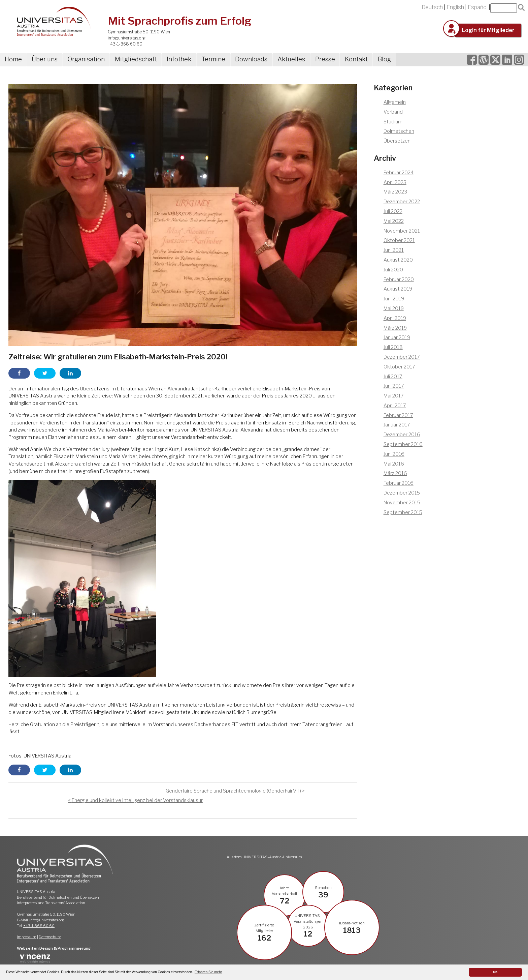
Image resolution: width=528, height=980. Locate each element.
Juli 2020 (393, 270)
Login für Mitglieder (488, 30)
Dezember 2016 (402, 435)
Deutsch (432, 7)
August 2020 (398, 260)
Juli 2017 (393, 377)
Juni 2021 (394, 250)
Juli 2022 (393, 211)
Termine (213, 59)
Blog (384, 59)
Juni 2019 (394, 299)
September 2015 (403, 512)
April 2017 (395, 406)
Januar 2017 (397, 425)
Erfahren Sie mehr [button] (208, 972)
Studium (393, 122)
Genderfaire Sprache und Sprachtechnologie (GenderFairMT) (233, 791)
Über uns (45, 59)
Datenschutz (50, 937)
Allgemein (395, 102)
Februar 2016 (399, 483)
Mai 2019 (394, 308)
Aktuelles (291, 59)
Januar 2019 (397, 337)
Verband (393, 112)
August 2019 (398, 289)
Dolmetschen (399, 131)
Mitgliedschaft (136, 59)
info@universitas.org (127, 38)
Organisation (86, 59)
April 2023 (395, 182)
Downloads (251, 59)
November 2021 (402, 231)
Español (478, 7)
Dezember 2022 (402, 202)
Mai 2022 (394, 221)
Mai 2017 (394, 396)
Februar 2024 (399, 173)
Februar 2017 (398, 415)
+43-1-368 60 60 (125, 44)
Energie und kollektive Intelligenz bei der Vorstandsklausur (137, 800)
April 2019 (395, 318)
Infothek (179, 59)
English (455, 7)
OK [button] (495, 972)
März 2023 (395, 192)
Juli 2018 (393, 347)
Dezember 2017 (402, 357)
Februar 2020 (399, 279)
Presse (325, 59)
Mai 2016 (394, 464)
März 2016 (395, 473)
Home (13, 59)
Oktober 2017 (399, 367)
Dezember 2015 (402, 493)
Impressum (27, 937)
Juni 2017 (394, 386)
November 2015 (402, 503)
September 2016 (403, 444)
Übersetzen (397, 141)
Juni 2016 (394, 454)
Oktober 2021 (399, 240)
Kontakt (356, 59)
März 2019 (395, 328)
